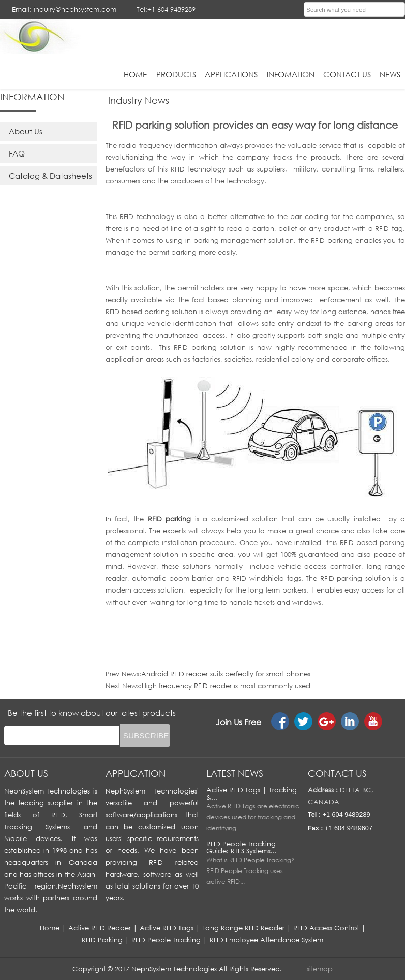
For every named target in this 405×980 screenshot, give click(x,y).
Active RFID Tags (167, 928)
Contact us (337, 773)
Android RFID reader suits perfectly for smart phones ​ (227, 674)
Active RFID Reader (100, 928)
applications (231, 74)
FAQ (17, 153)
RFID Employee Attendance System (266, 940)
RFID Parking (102, 940)
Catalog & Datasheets (50, 176)
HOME (135, 74)
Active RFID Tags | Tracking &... (252, 794)
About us (26, 773)
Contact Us (347, 74)
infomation (291, 74)
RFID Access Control (326, 928)
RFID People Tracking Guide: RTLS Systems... (242, 847)
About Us (26, 131)
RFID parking (169, 519)
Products (176, 74)
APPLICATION (136, 773)
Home (50, 928)
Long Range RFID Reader (243, 928)
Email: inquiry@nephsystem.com (64, 9)
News (390, 74)
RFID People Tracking (166, 940)
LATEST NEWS (235, 773)
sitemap (320, 969)
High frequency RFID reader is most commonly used (226, 686)
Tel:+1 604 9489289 (166, 9)
